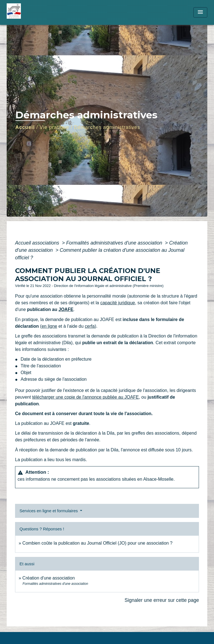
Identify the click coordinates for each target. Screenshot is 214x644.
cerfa (90, 326)
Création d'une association (48, 578)
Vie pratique (54, 127)
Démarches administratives (107, 127)
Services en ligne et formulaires (49, 511)
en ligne (49, 326)
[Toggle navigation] (200, 12)
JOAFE (66, 309)
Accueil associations (38, 243)
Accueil (25, 127)
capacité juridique (118, 303)
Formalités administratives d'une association (115, 243)
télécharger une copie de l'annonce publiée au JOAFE (85, 397)
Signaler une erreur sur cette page (162, 600)
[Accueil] (28, 12)
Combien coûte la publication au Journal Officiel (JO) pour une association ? (97, 543)
